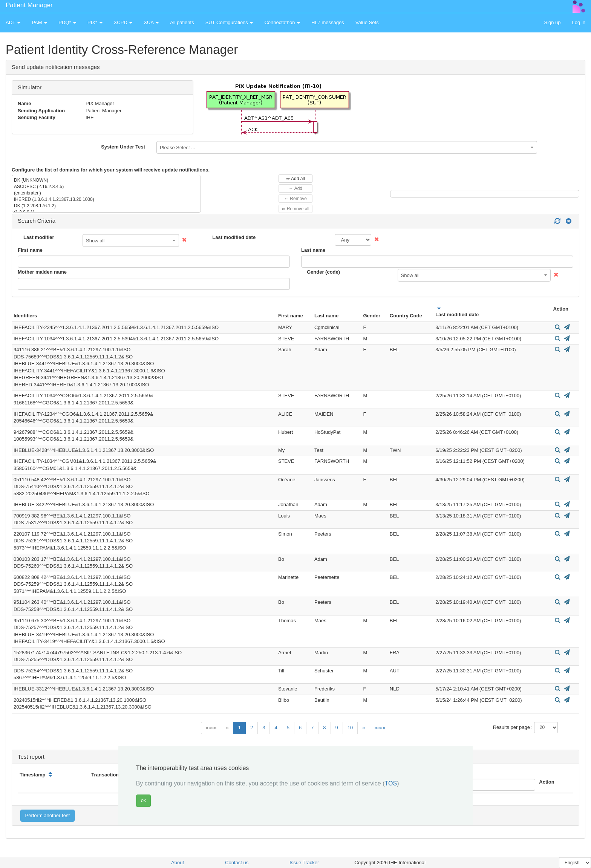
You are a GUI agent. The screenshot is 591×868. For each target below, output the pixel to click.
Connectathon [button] (282, 22)
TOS (391, 783)
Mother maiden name (42, 272)
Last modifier (39, 237)
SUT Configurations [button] (229, 22)
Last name (313, 250)
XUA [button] (151, 22)
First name (30, 250)
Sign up (552, 22)
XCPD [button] (123, 22)
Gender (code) (323, 272)
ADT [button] (13, 22)
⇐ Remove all (295, 209)
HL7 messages (328, 22)
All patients (182, 22)
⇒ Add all (295, 179)
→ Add (295, 188)
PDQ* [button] (67, 22)
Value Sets (367, 22)
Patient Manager (29, 5)
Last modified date (234, 237)
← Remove (295, 199)
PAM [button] (39, 22)
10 (350, 728)
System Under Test (123, 147)
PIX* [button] (95, 22)
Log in (579, 22)
